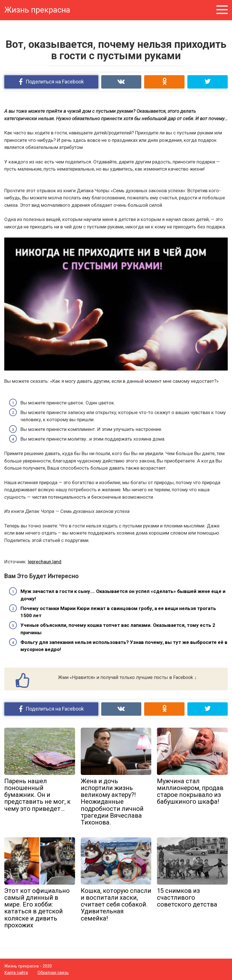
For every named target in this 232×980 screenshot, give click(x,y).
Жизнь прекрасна (37, 10)
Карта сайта (16, 973)
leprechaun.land (45, 562)
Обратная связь (53, 973)
